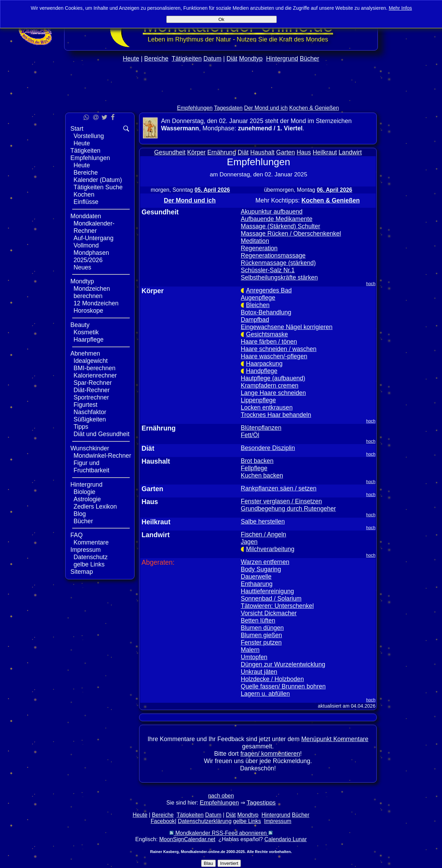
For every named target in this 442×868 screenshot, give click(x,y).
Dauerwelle (256, 577)
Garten (285, 152)
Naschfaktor (90, 412)
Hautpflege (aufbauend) (273, 378)
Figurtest (85, 405)
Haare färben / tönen (269, 342)
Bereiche (156, 59)
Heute (131, 59)
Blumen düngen (262, 628)
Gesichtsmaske (267, 334)
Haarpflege (89, 340)
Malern (250, 650)
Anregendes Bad (269, 290)
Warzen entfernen (265, 562)
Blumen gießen (261, 635)
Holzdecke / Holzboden (272, 679)
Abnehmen (85, 353)
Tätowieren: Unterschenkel (277, 606)
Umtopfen (254, 657)
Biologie (85, 492)
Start (77, 129)
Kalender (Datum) (98, 180)
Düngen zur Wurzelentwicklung (283, 664)
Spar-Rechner (93, 383)
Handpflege (262, 371)
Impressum (86, 550)
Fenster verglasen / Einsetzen (281, 501)
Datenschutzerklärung (205, 821)
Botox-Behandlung (266, 312)
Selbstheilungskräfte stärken (279, 277)
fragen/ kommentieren (270, 754)
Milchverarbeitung (270, 549)
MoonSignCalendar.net (187, 839)
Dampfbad (255, 320)
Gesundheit (170, 152)
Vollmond (86, 245)
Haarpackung (264, 364)
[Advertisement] (221, 98)
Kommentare (91, 542)
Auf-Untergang (93, 238)
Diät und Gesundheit (101, 434)
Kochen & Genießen (314, 108)
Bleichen (258, 305)
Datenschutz (91, 557)
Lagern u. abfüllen (265, 694)
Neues (82, 267)
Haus (304, 152)
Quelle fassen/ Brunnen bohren (283, 686)
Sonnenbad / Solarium (271, 599)
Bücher (310, 59)
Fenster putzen (261, 642)
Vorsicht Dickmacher (269, 613)
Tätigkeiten (187, 59)
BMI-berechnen (94, 368)
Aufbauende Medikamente (277, 219)
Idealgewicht (91, 361)
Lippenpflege (258, 400)
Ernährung (222, 152)
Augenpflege (258, 298)
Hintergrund (282, 59)
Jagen (249, 542)
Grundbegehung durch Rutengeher (288, 509)
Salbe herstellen (263, 521)
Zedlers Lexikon (95, 507)
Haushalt (262, 152)
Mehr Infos (400, 8)
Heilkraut (325, 152)
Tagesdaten (228, 108)
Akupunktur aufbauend (272, 212)
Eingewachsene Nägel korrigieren (287, 327)
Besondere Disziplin (268, 448)
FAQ (77, 535)
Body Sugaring (261, 569)
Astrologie (87, 499)
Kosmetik (86, 332)
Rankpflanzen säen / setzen (279, 488)
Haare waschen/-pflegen (274, 356)
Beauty (80, 325)
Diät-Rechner (92, 390)
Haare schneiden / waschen (279, 349)
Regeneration (259, 248)
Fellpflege (254, 468)
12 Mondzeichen (96, 303)
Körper (196, 152)
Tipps (81, 427)
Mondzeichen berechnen (92, 292)
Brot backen (257, 461)
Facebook (163, 821)
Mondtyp (251, 59)
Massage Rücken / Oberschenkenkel (291, 234)
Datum (212, 59)
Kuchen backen (262, 475)
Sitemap (82, 572)
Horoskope (88, 311)
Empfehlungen (195, 108)
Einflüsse (86, 202)
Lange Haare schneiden (273, 393)
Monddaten (86, 216)
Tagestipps (261, 802)
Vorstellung (89, 136)
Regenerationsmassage (273, 256)
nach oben (221, 796)
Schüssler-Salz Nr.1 (268, 270)
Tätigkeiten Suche (98, 187)
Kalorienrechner (95, 375)
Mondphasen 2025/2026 (91, 256)
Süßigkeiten (90, 419)
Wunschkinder (90, 448)
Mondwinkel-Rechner (102, 456)
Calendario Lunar (286, 839)
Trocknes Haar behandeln (276, 415)
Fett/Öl (250, 435)
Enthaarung (257, 584)
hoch (371, 284)
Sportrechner (91, 397)
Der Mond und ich (266, 108)
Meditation (255, 241)
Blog (80, 514)
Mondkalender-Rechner (94, 227)
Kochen (84, 195)
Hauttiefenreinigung (268, 591)
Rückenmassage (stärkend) (278, 263)
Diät (232, 59)
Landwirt (350, 152)
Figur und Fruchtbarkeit (92, 467)
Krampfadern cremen (270, 386)
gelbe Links (89, 564)
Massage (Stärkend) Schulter (281, 226)
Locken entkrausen (267, 408)
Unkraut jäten (259, 672)
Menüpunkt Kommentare (335, 739)
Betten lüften (258, 620)
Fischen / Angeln (264, 534)
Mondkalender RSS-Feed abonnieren (221, 833)
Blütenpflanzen (261, 428)
